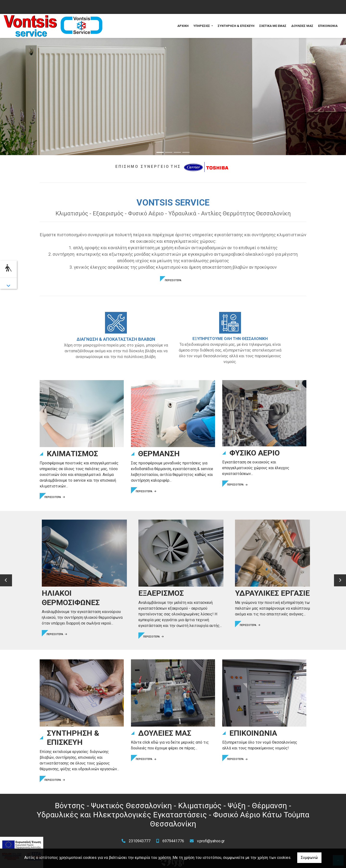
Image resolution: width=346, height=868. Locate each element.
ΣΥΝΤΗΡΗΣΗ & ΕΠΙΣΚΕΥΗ (236, 26)
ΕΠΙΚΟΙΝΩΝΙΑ (328, 26)
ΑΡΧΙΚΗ (183, 26)
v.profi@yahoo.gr (211, 835)
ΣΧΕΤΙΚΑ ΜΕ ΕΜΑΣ (273, 26)
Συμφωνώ (309, 858)
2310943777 (140, 835)
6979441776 (173, 835)
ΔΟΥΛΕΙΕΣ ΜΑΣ (302, 26)
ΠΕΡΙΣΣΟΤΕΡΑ (173, 280)
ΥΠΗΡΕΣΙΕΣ (202, 26)
